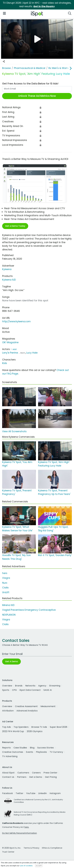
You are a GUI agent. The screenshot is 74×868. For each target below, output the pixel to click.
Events (30, 752)
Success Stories (46, 748)
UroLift (6, 592)
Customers (23, 773)
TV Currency (56, 752)
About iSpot (8, 773)
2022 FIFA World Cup (13, 731)
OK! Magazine (10, 342)
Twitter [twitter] (20, 793)
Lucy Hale (32, 353)
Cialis (5, 588)
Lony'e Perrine (10, 353)
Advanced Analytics (27, 711)
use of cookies (26, 866)
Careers (36, 773)
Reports (6, 748)
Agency (42, 686)
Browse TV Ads (39, 727)
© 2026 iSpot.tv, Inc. (12, 848)
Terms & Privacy (31, 848)
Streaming (55, 686)
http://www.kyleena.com (16, 321)
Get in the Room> (44, 6)
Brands (19, 686)
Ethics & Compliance (52, 848)
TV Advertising (10, 756)
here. (27, 827)
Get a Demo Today (15, 226)
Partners (22, 777)
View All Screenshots (14, 431)
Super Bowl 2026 (59, 727)
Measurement (48, 706)
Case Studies (20, 748)
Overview (7, 686)
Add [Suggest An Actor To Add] (15, 349)
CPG (14, 690)
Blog (32, 748)
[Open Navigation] (4, 13)
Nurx (5, 583)
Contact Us (8, 777)
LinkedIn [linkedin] (42, 793)
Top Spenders (21, 727)
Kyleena (7, 269)
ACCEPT (39, 866)
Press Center (50, 773)
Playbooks (41, 752)
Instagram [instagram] (55, 793)
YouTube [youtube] (31, 793)
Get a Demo (36, 777)
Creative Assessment (26, 706)
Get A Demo (11, 661)
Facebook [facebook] (7, 793)
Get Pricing (51, 777)
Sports (6, 690)
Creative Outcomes (13, 752)
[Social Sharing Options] (4, 61)
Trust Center (8, 852)
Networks (30, 686)
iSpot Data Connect (30, 690)
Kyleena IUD (9, 280)
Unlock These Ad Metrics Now (37, 96)
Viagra (6, 578)
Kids (5, 363)
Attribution (8, 711)
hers (5, 573)
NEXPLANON (9, 615)
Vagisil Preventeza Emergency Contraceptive (29, 610)
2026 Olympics (35, 731)
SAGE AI (48, 690)
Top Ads (6, 727)
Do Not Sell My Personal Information (20, 833)
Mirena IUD (8, 605)
